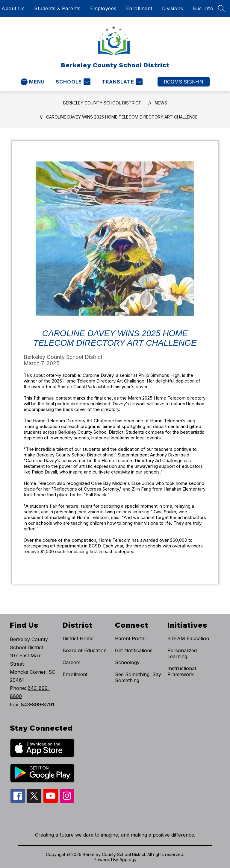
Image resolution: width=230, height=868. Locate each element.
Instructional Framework (182, 671)
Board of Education (85, 650)
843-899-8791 (38, 705)
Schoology (127, 662)
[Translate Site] (121, 82)
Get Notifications (134, 650)
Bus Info (203, 8)
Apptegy (128, 859)
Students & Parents (57, 8)
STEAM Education (188, 638)
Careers (72, 662)
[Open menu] (33, 82)
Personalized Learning (182, 653)
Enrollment (139, 8)
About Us (13, 8)
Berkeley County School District (102, 103)
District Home (78, 638)
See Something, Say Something (138, 677)
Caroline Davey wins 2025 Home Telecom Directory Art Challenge (122, 117)
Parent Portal (130, 638)
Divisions (173, 8)
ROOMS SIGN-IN (184, 82)
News (161, 103)
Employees (103, 8)
